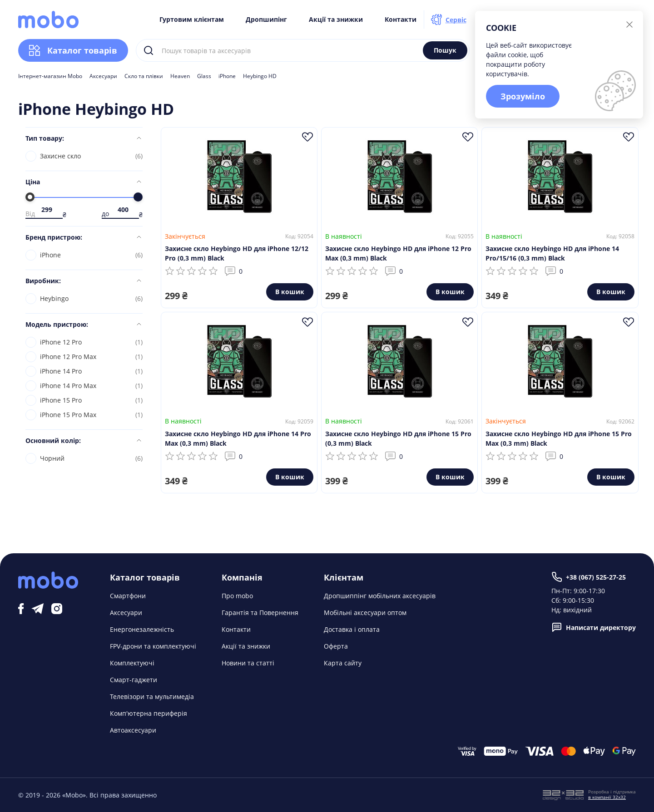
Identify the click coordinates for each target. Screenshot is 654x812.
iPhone (227, 76)
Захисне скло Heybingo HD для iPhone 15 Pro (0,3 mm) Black (398, 438)
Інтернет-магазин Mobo (50, 76)
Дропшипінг (266, 20)
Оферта (336, 646)
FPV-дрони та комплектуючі (153, 646)
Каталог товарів (73, 50)
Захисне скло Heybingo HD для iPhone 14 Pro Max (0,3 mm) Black (238, 438)
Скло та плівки (144, 76)
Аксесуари (103, 76)
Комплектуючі (132, 663)
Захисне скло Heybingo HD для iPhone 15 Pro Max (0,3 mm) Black (559, 438)
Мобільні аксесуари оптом (365, 613)
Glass (204, 76)
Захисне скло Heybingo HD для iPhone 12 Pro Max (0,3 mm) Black (398, 253)
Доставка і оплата (352, 629)
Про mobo (237, 596)
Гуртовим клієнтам (192, 20)
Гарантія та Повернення (260, 613)
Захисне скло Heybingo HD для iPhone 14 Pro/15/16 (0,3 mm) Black (552, 253)
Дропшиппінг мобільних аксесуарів (380, 596)
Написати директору (594, 627)
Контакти (401, 20)
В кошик (290, 292)
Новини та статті (248, 663)
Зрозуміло (523, 96)
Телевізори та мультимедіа (152, 696)
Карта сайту (343, 663)
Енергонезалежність (142, 629)
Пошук (445, 50)
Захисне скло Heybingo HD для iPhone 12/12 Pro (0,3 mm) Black (237, 253)
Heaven (180, 76)
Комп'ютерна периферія (149, 713)
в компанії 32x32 (607, 797)
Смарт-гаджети (134, 680)
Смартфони (128, 596)
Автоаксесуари (133, 730)
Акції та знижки (336, 20)
